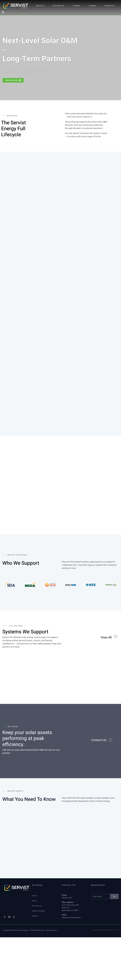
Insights (77, 6)
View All (106, 637)
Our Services (59, 6)
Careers (92, 6)
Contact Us (110, 6)
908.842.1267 (67, 898)
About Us (40, 6)
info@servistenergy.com (71, 918)
